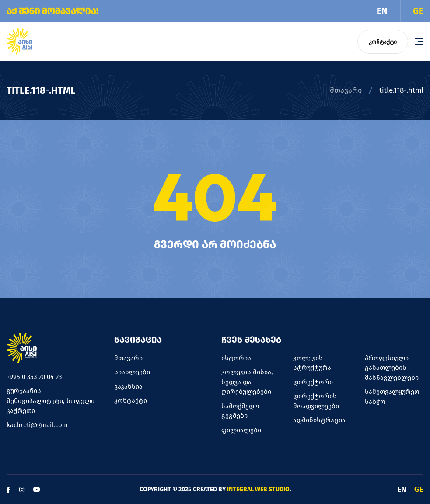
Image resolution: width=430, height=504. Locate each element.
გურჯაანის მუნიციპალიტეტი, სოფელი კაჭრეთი (51, 401)
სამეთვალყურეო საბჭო (392, 397)
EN (382, 11)
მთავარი (346, 90)
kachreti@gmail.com (37, 425)
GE (418, 11)
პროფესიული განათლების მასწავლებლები (392, 368)
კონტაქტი (383, 42)
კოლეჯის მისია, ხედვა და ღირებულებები (247, 382)
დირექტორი (313, 382)
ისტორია (236, 358)
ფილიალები (241, 430)
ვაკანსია (128, 386)
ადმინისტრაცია (319, 420)
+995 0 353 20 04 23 (34, 377)
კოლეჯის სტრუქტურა (312, 363)
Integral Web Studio (258, 489)
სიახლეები (132, 372)
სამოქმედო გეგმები (240, 411)
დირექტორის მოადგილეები (316, 401)
